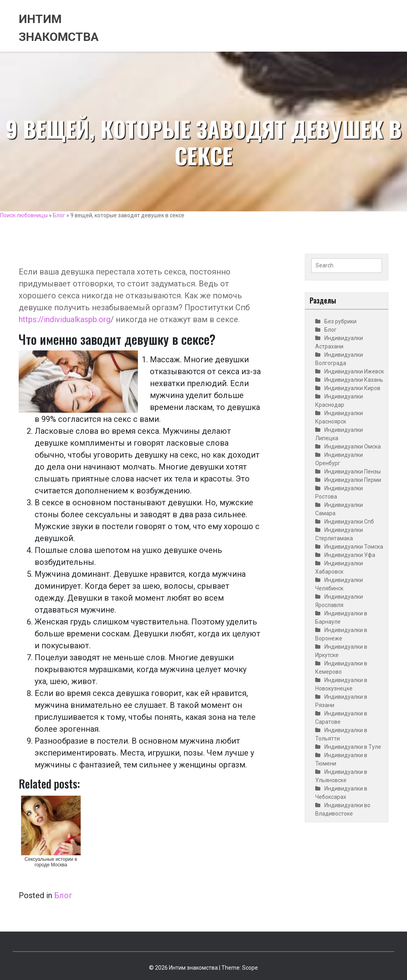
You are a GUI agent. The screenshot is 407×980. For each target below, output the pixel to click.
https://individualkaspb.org (65, 319)
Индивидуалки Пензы (353, 472)
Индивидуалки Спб (349, 522)
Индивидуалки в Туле (353, 747)
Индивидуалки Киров (352, 388)
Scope (250, 968)
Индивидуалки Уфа (350, 555)
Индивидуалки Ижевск (354, 371)
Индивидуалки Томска (354, 547)
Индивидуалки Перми (353, 480)
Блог (59, 215)
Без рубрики (340, 321)
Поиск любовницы (24, 215)
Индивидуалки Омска (353, 447)
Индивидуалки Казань (354, 380)
